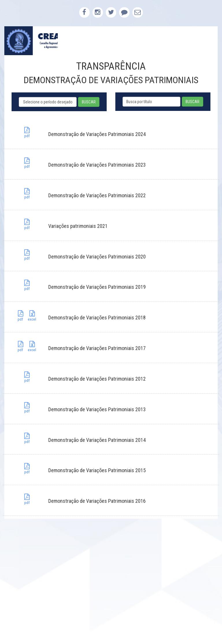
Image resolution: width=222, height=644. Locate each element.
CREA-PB (31, 41)
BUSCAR (89, 102)
